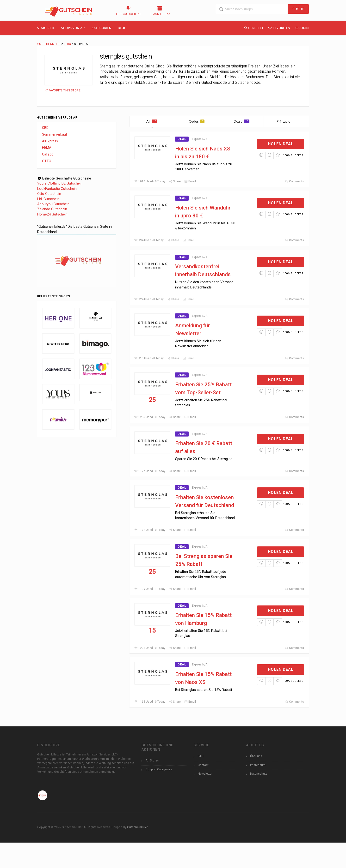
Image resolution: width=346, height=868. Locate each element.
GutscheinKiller (137, 827)
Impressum (258, 765)
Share (175, 181)
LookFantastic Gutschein (57, 189)
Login (302, 28)
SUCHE (298, 9)
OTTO (47, 161)
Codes (197, 121)
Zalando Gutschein (52, 209)
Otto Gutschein (49, 194)
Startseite (46, 28)
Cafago (48, 154)
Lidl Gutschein (48, 199)
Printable (286, 121)
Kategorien (102, 28)
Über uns (256, 756)
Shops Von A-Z (73, 28)
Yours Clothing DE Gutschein (60, 183)
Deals (242, 121)
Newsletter (205, 774)
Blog (122, 28)
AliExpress (50, 141)
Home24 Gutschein (52, 214)
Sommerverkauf (55, 134)
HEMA (47, 148)
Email (190, 181)
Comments (294, 181)
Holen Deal (281, 144)
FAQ (201, 756)
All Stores (152, 760)
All (152, 121)
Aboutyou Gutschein (53, 204)
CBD (45, 128)
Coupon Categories (159, 769)
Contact (203, 765)
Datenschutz (259, 774)
